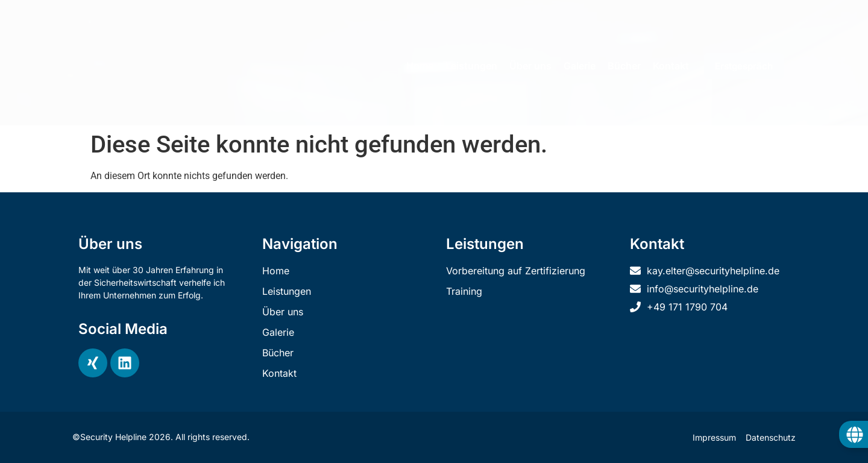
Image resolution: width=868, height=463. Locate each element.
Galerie (580, 66)
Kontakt (671, 66)
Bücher (624, 66)
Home (420, 66)
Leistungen (471, 66)
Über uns (530, 66)
